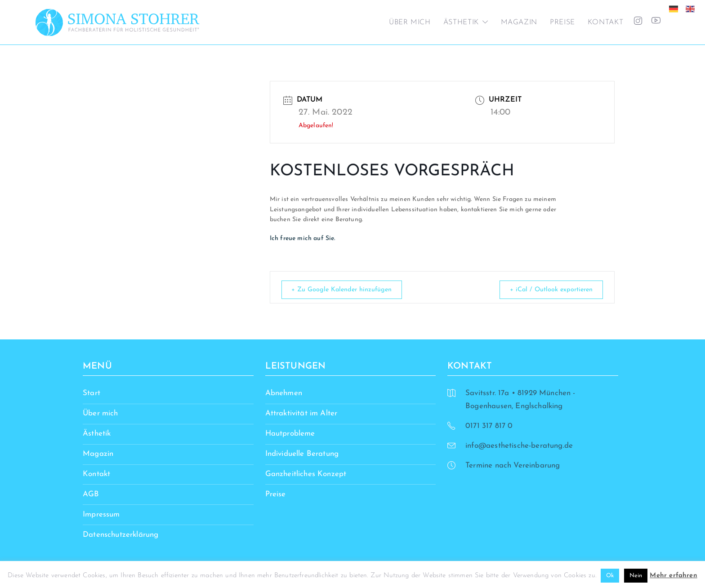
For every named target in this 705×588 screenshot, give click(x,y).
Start (91, 394)
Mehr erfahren (673, 576)
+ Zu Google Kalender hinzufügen (346, 290)
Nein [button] (636, 576)
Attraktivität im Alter (301, 414)
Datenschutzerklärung (120, 535)
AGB (91, 494)
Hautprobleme (290, 434)
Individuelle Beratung (302, 454)
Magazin (519, 22)
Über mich (410, 22)
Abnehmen (284, 394)
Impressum (101, 514)
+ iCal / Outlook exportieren (547, 290)
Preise (562, 22)
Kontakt (605, 22)
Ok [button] (610, 576)
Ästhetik (461, 22)
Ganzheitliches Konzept (306, 474)
